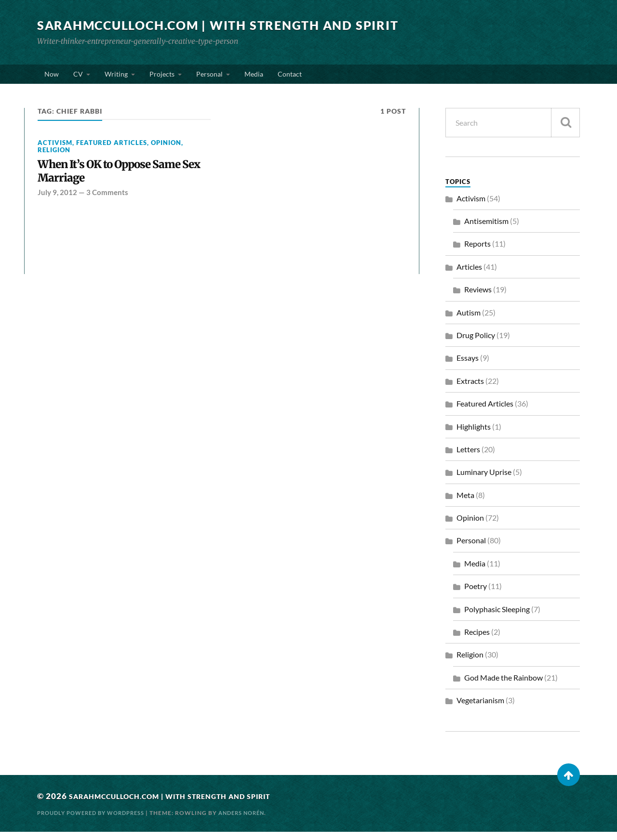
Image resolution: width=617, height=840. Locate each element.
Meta (465, 503)
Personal (209, 78)
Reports (477, 252)
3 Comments (107, 204)
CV (78, 78)
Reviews (478, 297)
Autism (469, 320)
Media (254, 78)
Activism (55, 150)
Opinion (166, 150)
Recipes (477, 640)
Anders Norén (254, 820)
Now (52, 78)
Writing (116, 78)
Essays (468, 366)
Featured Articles (112, 150)
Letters (468, 457)
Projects (162, 78)
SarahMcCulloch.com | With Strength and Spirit (227, 25)
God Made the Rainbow (503, 686)
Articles (469, 274)
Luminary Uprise (484, 480)
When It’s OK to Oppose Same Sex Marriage (121, 181)
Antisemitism (486, 229)
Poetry (476, 594)
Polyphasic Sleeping (497, 617)
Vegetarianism (480, 708)
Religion (54, 158)
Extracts (470, 388)
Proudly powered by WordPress (96, 820)
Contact (290, 78)
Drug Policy (476, 343)
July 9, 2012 (57, 204)
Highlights (474, 434)
